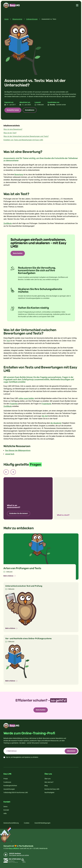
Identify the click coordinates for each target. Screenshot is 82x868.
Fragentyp (14, 404)
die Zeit (45, 416)
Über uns (48, 779)
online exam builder (26, 398)
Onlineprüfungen (32, 19)
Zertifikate (8, 223)
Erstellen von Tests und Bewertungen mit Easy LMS (23, 140)
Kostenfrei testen (13, 110)
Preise (6, 779)
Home (6, 19)
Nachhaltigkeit (49, 792)
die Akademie (56, 423)
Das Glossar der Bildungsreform (18, 450)
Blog (46, 786)
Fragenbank (46, 404)
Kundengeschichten (10, 786)
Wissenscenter (17, 19)
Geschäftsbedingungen (42, 823)
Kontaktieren (30, 110)
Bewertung (19, 174)
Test (8, 341)
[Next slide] (13, 472)
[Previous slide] (6, 472)
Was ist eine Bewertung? (13, 129)
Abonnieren (71, 751)
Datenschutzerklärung (11, 823)
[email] (41, 751)
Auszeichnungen (9, 789)
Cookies (27, 823)
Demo (5, 807)
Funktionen (7, 782)
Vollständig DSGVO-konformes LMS (16, 792)
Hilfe (5, 813)
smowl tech (10, 454)
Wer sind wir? (49, 782)
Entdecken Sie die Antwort (19, 513)
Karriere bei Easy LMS (52, 789)
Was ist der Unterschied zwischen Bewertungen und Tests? (26, 136)
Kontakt (6, 810)
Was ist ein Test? (10, 133)
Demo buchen (18, 253)
